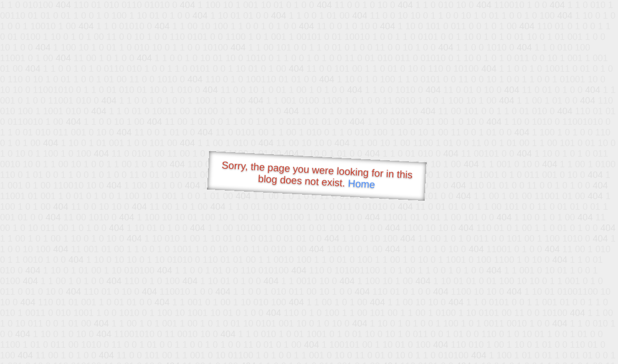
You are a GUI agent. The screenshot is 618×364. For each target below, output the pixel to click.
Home (361, 184)
